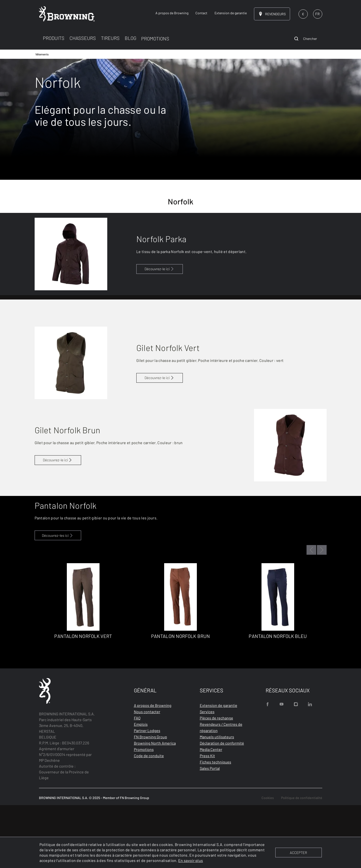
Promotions (144, 812)
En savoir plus (191, 860)
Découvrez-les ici (58, 598)
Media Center (211, 812)
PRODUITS (54, 38)
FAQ (137, 781)
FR (317, 14)
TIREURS (110, 38)
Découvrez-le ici (160, 269)
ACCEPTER (298, 853)
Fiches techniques (215, 825)
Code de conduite (149, 819)
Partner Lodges (147, 793)
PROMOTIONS (155, 38)
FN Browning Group (150, 800)
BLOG (131, 38)
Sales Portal (210, 831)
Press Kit (207, 819)
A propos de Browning (153, 768)
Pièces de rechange (216, 781)
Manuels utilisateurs (217, 800)
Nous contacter (147, 774)
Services (207, 774)
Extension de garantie (219, 768)
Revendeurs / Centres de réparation (221, 790)
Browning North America (155, 806)
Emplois (141, 787)
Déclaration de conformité (222, 806)
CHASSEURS (83, 38)
